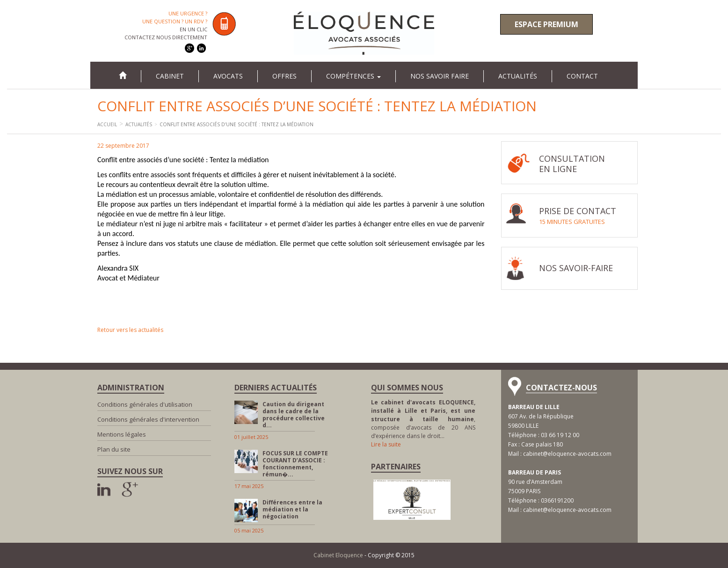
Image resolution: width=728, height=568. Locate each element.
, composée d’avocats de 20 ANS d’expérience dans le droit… (423, 419)
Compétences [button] (353, 76)
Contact (582, 76)
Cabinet (170, 76)
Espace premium (546, 24)
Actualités (518, 76)
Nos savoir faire (440, 76)
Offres (284, 76)
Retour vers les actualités (130, 330)
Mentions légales (122, 434)
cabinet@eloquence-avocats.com (567, 454)
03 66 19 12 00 (560, 435)
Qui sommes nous (407, 388)
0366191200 (557, 500)
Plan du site (114, 449)
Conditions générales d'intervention (148, 419)
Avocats (228, 76)
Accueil (107, 124)
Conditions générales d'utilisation (145, 404)
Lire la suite (386, 444)
